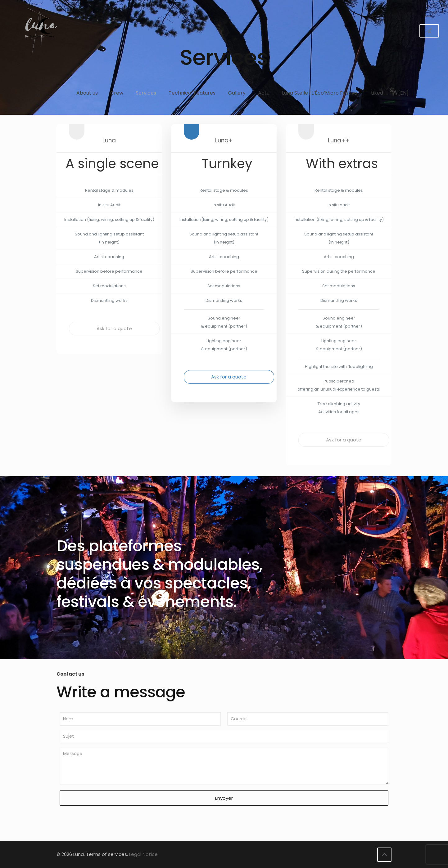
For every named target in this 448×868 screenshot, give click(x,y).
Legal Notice (143, 854)
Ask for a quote (114, 328)
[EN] (399, 92)
